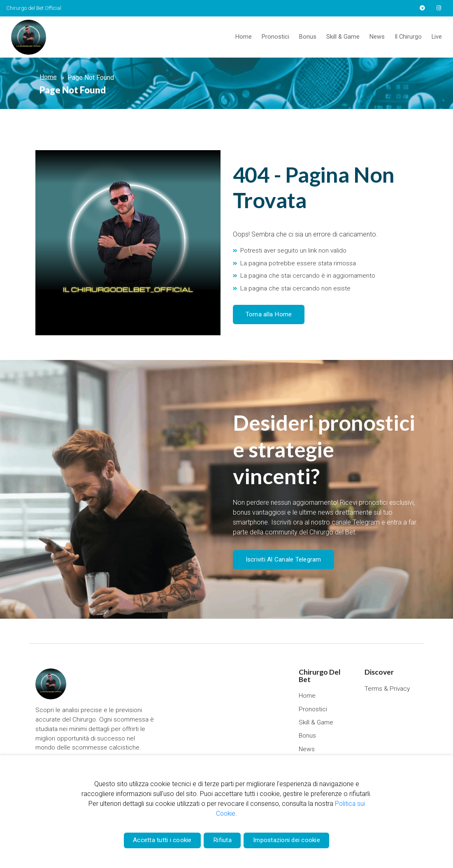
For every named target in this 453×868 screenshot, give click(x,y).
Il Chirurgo (408, 37)
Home (244, 37)
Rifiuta (223, 839)
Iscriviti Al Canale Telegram (281, 559)
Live (437, 37)
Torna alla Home (267, 314)
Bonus (308, 37)
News (377, 37)
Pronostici (275, 37)
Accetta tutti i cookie (159, 839)
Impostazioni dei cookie (289, 839)
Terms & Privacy (388, 687)
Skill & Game (343, 37)
